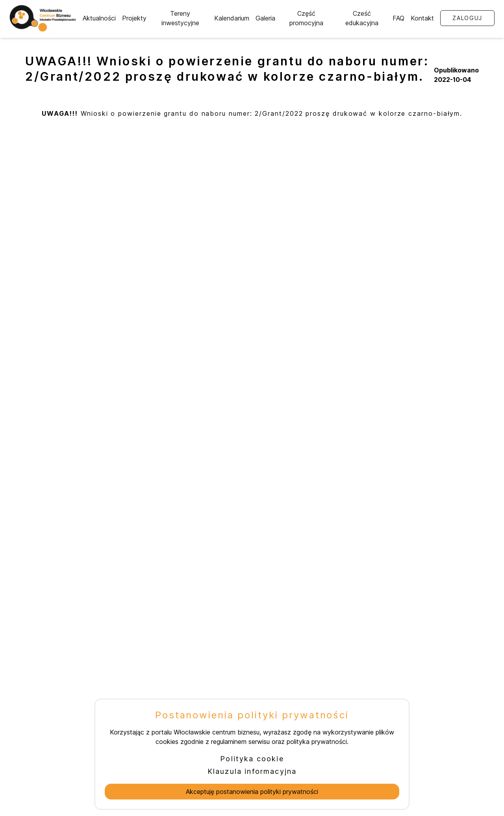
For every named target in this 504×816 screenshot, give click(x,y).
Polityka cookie (252, 759)
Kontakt (422, 18)
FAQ (398, 18)
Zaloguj (467, 18)
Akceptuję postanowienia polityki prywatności (252, 792)
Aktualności (99, 18)
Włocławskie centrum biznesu (217, 732)
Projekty (134, 18)
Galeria (265, 18)
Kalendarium (232, 18)
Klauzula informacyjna (252, 771)
